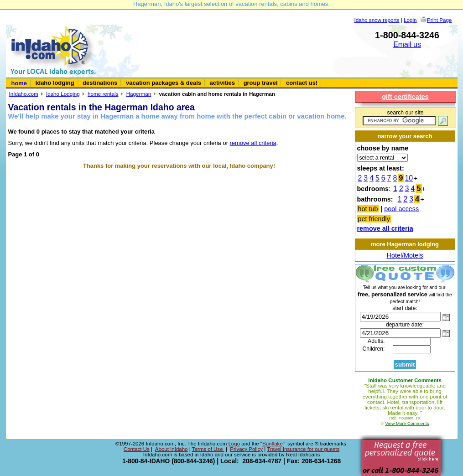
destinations (100, 83)
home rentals (103, 94)
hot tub (368, 209)
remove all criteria (253, 143)
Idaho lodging (55, 83)
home (19, 83)
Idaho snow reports (377, 20)
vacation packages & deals (164, 83)
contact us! (302, 83)
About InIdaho (172, 449)
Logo (234, 444)
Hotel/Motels (405, 255)
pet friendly (374, 219)
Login (410, 20)
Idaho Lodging (63, 94)
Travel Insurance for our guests (303, 449)
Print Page (439, 20)
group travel (261, 83)
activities (222, 83)
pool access (401, 209)
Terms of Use (208, 449)
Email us (407, 44)
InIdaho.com (24, 94)
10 (409, 178)
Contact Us (137, 449)
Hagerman (139, 94)
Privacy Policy (246, 449)
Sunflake (273, 444)
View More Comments (407, 423)
